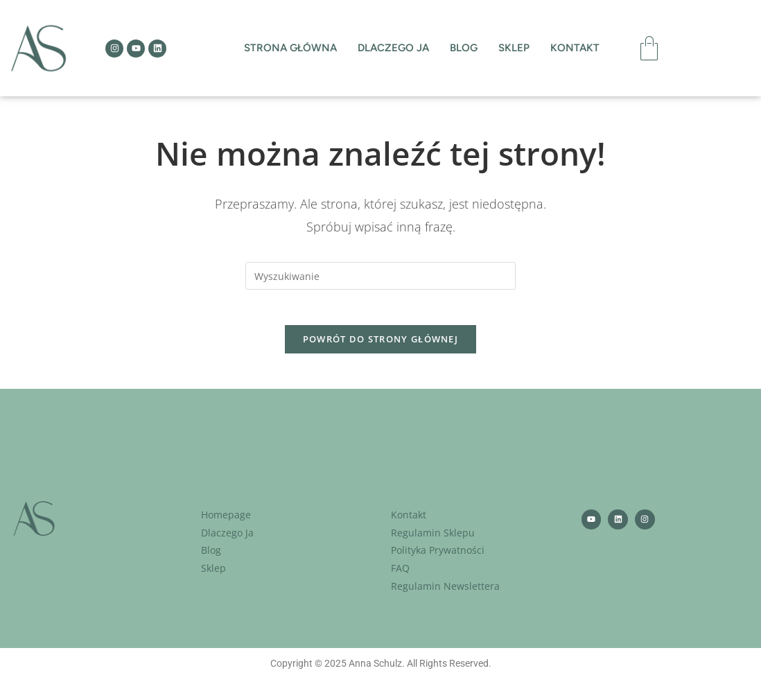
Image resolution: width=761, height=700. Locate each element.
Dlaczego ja (393, 48)
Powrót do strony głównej (380, 346)
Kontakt (575, 48)
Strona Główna (290, 48)
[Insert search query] (380, 276)
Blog (464, 48)
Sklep (514, 48)
